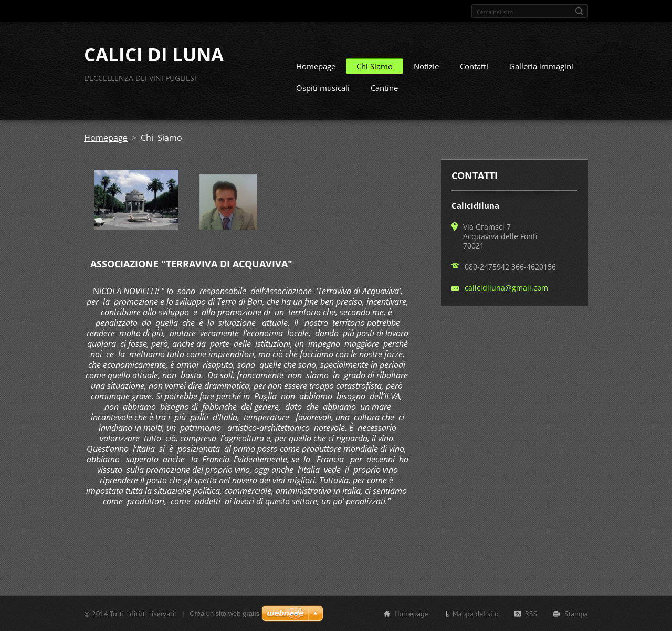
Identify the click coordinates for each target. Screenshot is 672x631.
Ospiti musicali (323, 88)
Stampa (576, 613)
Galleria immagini (541, 66)
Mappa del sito (476, 613)
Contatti (474, 66)
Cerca (579, 11)
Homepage (316, 66)
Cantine (384, 88)
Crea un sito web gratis (224, 613)
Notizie (426, 66)
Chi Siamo (375, 66)
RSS (531, 613)
